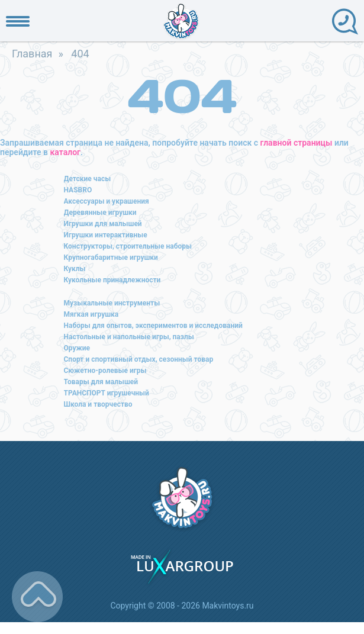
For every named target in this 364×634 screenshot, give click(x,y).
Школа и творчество (98, 404)
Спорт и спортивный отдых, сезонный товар (139, 359)
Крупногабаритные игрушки (111, 258)
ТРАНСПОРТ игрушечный (107, 393)
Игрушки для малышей (103, 224)
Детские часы (88, 179)
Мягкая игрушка (91, 314)
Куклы (75, 269)
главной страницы (297, 143)
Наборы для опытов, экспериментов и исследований (153, 326)
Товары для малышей (101, 382)
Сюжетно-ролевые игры (105, 371)
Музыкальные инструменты (112, 303)
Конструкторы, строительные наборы (128, 246)
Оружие (77, 348)
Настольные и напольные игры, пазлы (129, 337)
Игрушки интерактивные (106, 235)
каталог (65, 152)
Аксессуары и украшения (107, 201)
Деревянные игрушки (100, 213)
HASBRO (78, 190)
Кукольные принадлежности (112, 280)
